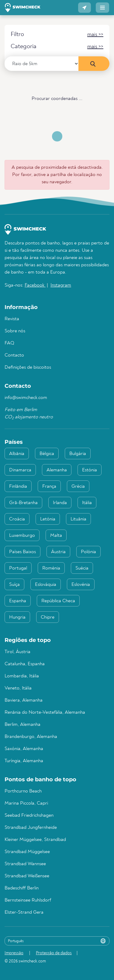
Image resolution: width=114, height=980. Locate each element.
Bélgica (47, 454)
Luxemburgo (22, 536)
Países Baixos (22, 552)
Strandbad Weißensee (27, 876)
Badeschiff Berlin (22, 888)
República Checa (58, 601)
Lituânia (78, 519)
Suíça (14, 585)
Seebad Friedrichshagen (29, 816)
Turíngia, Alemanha (24, 761)
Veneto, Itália (18, 688)
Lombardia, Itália (22, 676)
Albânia (17, 454)
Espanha (18, 601)
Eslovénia (81, 585)
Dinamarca (20, 470)
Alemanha (57, 470)
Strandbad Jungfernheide (31, 828)
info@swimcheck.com (26, 398)
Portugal (18, 568)
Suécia (82, 568)
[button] (85, 8)
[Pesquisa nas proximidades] (94, 64)
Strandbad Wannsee (25, 864)
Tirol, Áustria (17, 652)
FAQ (9, 343)
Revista (12, 319)
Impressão (14, 953)
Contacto (14, 355)
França (49, 487)
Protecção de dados (54, 953)
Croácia (17, 519)
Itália (87, 503)
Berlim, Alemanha (22, 725)
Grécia (78, 487)
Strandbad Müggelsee (27, 852)
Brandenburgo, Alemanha (31, 737)
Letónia (48, 519)
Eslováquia (46, 585)
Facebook (35, 285)
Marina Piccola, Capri (26, 803)
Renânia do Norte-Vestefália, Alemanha (45, 713)
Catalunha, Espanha (25, 664)
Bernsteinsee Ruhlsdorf (28, 900)
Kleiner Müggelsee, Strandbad (35, 840)
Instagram (61, 285)
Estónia (90, 470)
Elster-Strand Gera (24, 912)
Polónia (88, 552)
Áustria (58, 552)
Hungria (17, 617)
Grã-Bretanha (23, 503)
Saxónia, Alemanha (24, 749)
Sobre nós (15, 331)
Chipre (48, 617)
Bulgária (78, 454)
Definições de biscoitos (28, 367)
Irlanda (60, 503)
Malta (56, 536)
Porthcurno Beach (23, 791)
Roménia (51, 568)
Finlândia (18, 487)
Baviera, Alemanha (24, 700)
